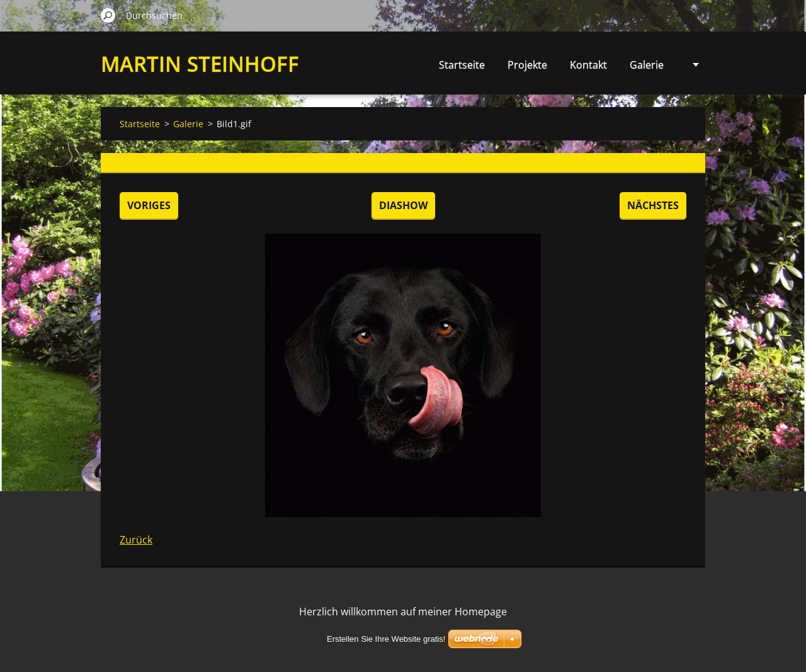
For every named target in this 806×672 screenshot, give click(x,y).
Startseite (462, 65)
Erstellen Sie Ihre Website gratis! (386, 639)
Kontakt (588, 65)
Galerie (647, 65)
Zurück (136, 540)
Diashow (403, 205)
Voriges (149, 205)
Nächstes (653, 205)
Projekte (527, 65)
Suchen (108, 15)
